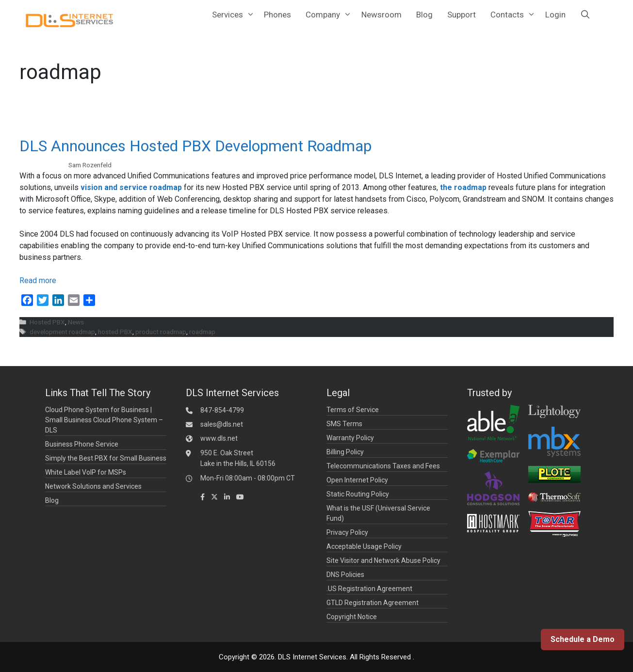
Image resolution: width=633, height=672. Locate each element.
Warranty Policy (350, 438)
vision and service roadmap (131, 187)
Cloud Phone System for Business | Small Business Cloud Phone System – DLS (104, 420)
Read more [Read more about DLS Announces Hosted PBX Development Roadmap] (38, 280)
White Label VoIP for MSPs (86, 472)
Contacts (514, 15)
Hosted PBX (47, 322)
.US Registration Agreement (369, 589)
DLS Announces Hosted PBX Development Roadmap (195, 146)
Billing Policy (345, 452)
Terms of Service (353, 410)
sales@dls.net (222, 424)
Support (462, 15)
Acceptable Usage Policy (364, 546)
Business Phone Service (82, 444)
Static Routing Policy (358, 494)
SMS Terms (344, 424)
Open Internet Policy (357, 480)
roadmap (202, 332)
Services (235, 15)
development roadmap (62, 332)
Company (330, 15)
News (76, 322)
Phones (277, 15)
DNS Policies (345, 575)
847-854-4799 (222, 410)
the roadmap (463, 187)
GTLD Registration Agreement (373, 603)
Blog (424, 15)
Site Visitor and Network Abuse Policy (383, 560)
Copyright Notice (352, 617)
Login (555, 15)
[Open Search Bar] (585, 15)
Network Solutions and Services (93, 486)
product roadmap (161, 332)
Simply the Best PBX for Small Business (106, 458)
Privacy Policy (347, 532)
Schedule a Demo (583, 639)
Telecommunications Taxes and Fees (383, 466)
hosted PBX (115, 332)
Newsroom (381, 15)
